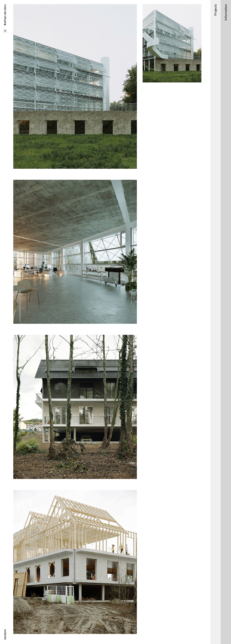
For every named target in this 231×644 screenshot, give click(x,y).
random (5, 635)
